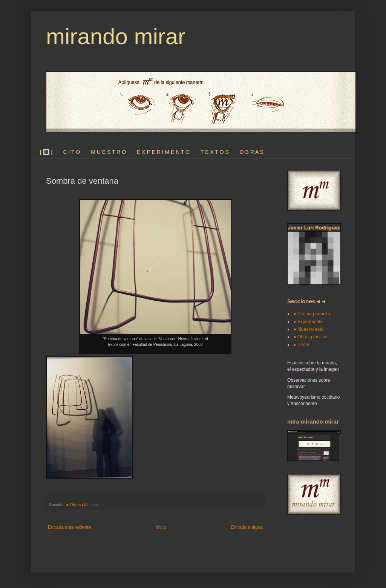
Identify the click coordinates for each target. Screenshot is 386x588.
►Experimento (308, 322)
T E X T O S (215, 152)
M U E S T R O (108, 152)
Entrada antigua (247, 527)
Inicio (161, 527)
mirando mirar (116, 36)
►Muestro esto (308, 329)
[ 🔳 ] (46, 152)
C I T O (72, 152)
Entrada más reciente (69, 527)
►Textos (302, 345)
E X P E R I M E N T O (163, 152)
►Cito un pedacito (312, 314)
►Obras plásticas (82, 505)
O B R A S (252, 152)
